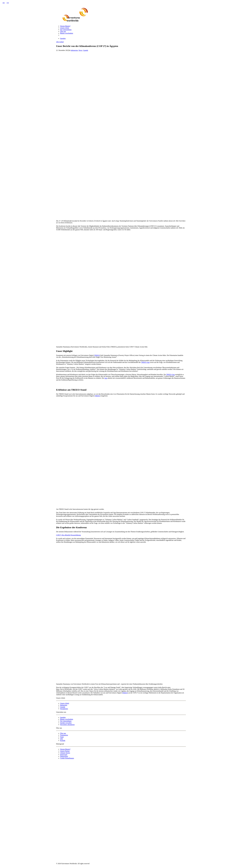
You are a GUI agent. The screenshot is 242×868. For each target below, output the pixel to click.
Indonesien (74, 50)
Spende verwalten (66, 723)
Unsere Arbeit (65, 28)
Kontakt (63, 740)
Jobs (62, 739)
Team (62, 737)
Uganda (86, 50)
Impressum (64, 755)
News (80, 50)
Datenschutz (64, 756)
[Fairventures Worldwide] (121, 14)
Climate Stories (65, 753)
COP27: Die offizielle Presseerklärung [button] (68, 535)
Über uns (63, 31)
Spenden (63, 717)
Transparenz (64, 735)
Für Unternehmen (66, 30)
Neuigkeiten (64, 709)
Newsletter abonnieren (67, 725)
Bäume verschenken (67, 33)
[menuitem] (4, 3)
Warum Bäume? (65, 26)
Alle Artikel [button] (60, 42)
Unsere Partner (65, 751)
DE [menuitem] (4, 3)
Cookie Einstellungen (67, 758)
